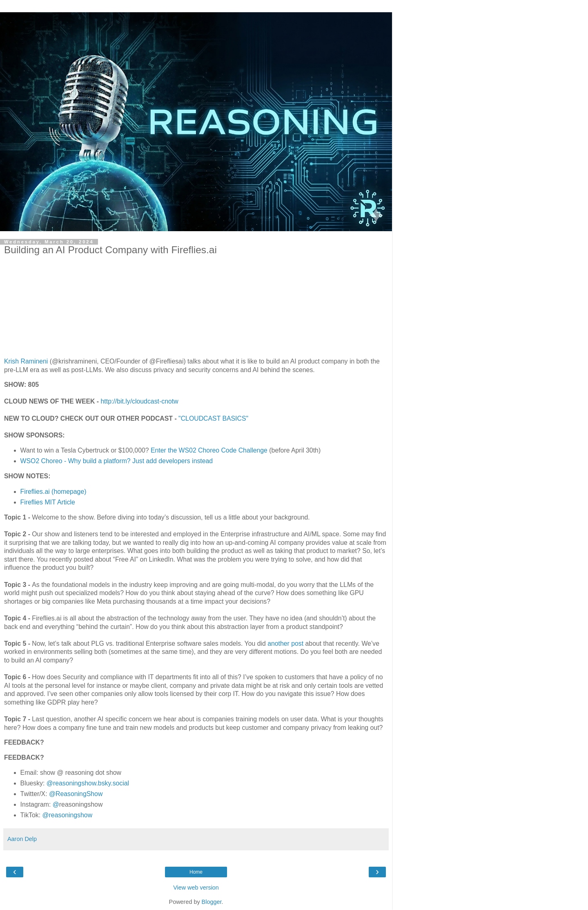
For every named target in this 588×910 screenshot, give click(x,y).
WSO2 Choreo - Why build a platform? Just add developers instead (117, 461)
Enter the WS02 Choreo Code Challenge (209, 450)
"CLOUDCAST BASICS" (213, 418)
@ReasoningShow (76, 794)
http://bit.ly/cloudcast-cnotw (140, 401)
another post (285, 643)
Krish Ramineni (26, 361)
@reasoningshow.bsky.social (88, 783)
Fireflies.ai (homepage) (53, 492)
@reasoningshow (68, 815)
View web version (196, 888)
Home (196, 872)
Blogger (212, 902)
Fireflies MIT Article (48, 502)
